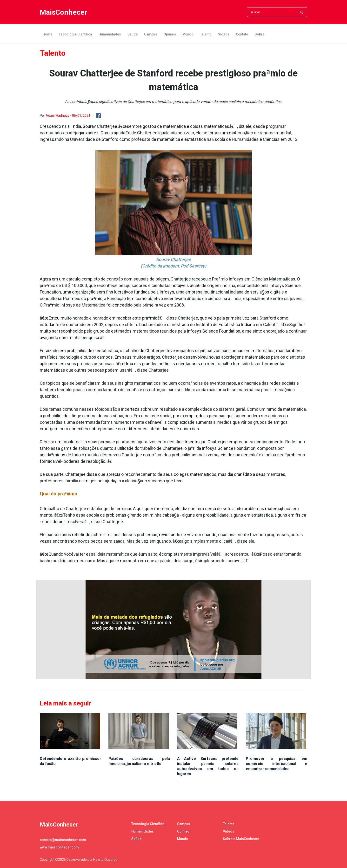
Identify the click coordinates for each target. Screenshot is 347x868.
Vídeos (224, 34)
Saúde (133, 34)
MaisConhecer (63, 12)
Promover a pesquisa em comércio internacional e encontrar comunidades (277, 764)
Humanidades (110, 34)
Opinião (170, 34)
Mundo (188, 34)
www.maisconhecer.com (59, 847)
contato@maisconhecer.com (63, 840)
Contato (242, 34)
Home (47, 34)
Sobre (260, 34)
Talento (206, 34)
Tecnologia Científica (75, 34)
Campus (151, 34)
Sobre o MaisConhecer (241, 839)
